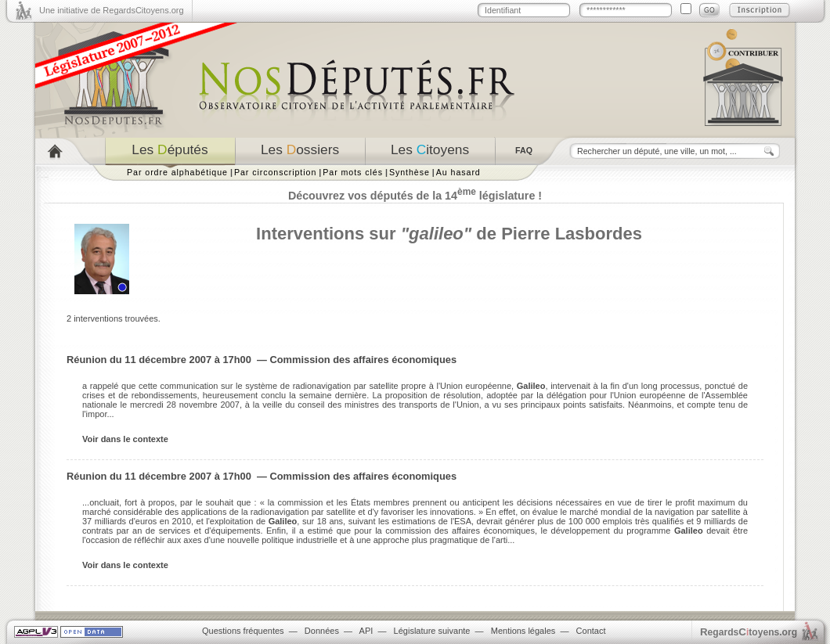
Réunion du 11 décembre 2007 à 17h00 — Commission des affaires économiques (262, 360)
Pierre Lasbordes (572, 234)
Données (322, 631)
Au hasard (458, 172)
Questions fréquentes (243, 631)
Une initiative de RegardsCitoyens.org (112, 10)
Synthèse (410, 172)
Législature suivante (432, 631)
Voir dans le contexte (125, 439)
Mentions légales (523, 631)
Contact (591, 631)
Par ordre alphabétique (177, 172)
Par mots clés (353, 172)
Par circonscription (275, 172)
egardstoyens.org (749, 632)
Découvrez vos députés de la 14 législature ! (415, 196)
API (366, 631)
